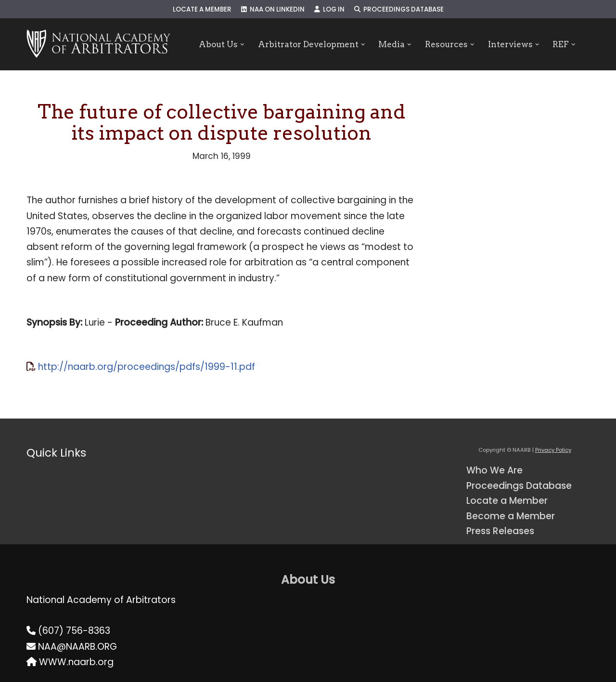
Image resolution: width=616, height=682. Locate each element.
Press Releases (500, 531)
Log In (329, 9)
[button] (242, 45)
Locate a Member (202, 9)
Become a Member (511, 516)
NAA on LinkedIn (273, 9)
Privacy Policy (553, 450)
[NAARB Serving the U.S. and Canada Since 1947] (98, 44)
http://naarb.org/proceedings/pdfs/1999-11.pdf (147, 367)
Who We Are (494, 470)
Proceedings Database (399, 9)
